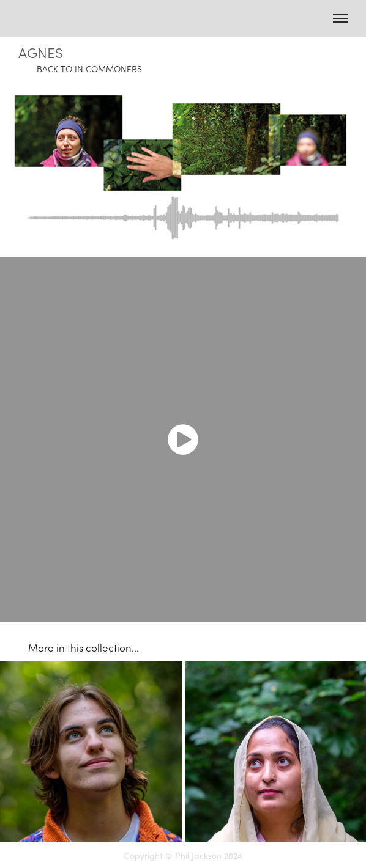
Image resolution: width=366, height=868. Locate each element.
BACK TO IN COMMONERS (89, 69)
